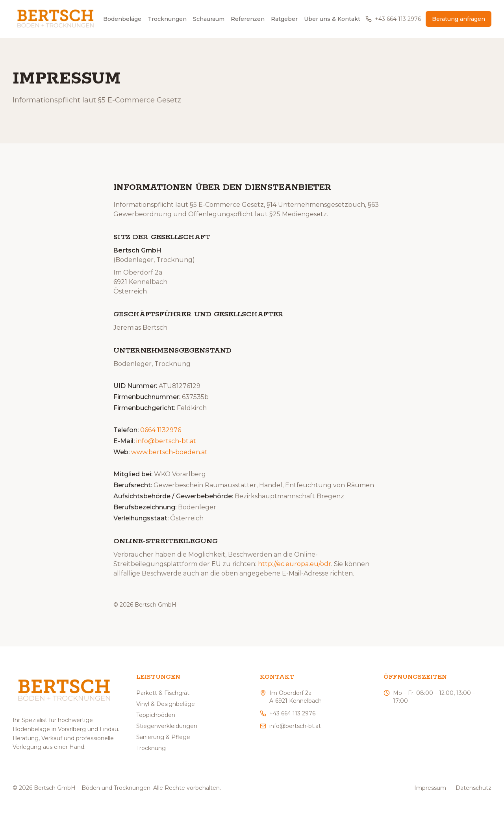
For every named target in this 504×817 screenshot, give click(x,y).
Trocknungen (167, 19)
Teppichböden (156, 715)
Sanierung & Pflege (163, 737)
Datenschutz (473, 788)
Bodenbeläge (122, 19)
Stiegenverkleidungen (167, 726)
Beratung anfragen (459, 19)
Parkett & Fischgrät (163, 693)
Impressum (430, 788)
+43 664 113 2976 (393, 19)
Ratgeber (284, 19)
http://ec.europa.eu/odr (295, 564)
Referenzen (248, 19)
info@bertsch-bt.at (166, 441)
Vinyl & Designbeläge (166, 704)
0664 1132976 (161, 430)
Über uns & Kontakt (332, 19)
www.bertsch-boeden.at (169, 452)
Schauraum (209, 19)
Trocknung (151, 748)
